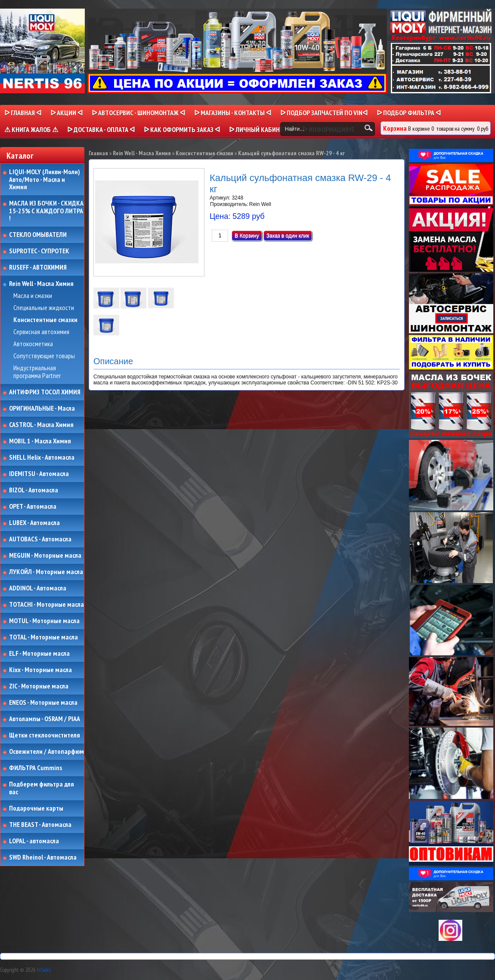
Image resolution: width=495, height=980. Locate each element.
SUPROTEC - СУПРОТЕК (39, 251)
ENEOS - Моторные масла (43, 703)
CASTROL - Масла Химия (41, 425)
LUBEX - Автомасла (34, 523)
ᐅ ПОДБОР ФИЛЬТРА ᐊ (409, 113)
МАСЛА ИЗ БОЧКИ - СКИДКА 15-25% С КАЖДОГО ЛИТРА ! (46, 211)
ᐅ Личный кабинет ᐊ (261, 129)
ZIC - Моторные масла (39, 686)
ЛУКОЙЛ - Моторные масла (46, 572)
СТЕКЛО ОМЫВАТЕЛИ (38, 235)
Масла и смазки (33, 296)
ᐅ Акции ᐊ (67, 113)
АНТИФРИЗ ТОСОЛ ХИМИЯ (45, 392)
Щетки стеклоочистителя (45, 735)
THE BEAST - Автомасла (40, 825)
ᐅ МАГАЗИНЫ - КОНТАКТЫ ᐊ (233, 113)
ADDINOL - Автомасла (38, 588)
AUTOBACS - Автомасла (40, 539)
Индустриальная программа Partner (37, 372)
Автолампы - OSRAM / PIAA (45, 719)
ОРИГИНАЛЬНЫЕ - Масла (42, 409)
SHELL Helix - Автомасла (42, 458)
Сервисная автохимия (41, 332)
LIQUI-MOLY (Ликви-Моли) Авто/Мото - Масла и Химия (45, 180)
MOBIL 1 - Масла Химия (40, 441)
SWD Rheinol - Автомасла (43, 857)
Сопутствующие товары (44, 356)
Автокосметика (33, 344)
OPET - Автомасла (33, 507)
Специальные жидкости (44, 308)
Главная (98, 153)
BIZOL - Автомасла (34, 490)
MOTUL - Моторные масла (44, 621)
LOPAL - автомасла (34, 841)
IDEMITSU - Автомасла (39, 474)
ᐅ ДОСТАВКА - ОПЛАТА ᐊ (101, 129)
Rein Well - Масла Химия (41, 284)
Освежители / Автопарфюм (46, 752)
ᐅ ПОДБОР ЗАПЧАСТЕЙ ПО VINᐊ (324, 113)
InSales (44, 970)
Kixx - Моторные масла (40, 670)
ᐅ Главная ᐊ (23, 113)
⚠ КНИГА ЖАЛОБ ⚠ (31, 129)
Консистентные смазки (45, 320)
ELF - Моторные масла (39, 654)
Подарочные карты (36, 808)
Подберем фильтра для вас (42, 788)
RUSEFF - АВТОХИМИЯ (38, 267)
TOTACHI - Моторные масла (46, 605)
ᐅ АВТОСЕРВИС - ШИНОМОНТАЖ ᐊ (138, 113)
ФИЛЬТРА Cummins (36, 768)
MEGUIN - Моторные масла (45, 556)
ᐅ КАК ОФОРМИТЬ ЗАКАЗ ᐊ (182, 129)
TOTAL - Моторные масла (43, 637)
